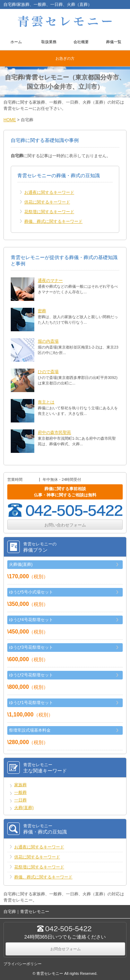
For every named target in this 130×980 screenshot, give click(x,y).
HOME (10, 120)
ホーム (16, 42)
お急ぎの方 (65, 58)
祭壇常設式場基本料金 (30, 730)
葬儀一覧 (114, 42)
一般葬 (20, 792)
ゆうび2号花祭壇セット (31, 675)
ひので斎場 (48, 372)
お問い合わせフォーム (65, 525)
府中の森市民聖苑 (54, 432)
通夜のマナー (50, 280)
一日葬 (20, 800)
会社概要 (81, 42)
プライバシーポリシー (23, 964)
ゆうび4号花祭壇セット (31, 620)
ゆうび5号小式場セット (31, 592)
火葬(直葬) (24, 808)
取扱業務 (49, 42)
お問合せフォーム (66, 949)
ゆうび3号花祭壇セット (31, 647)
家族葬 (20, 785)
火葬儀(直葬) (21, 564)
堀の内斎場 (48, 341)
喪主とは (46, 402)
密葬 (42, 311)
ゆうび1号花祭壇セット (31, 703)
